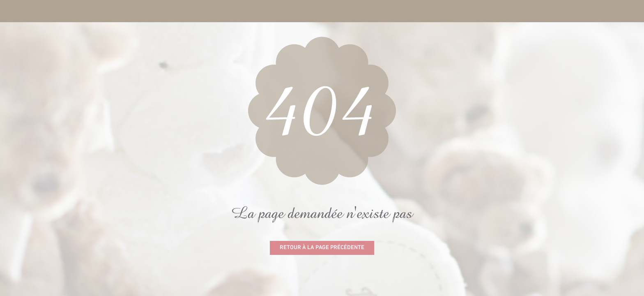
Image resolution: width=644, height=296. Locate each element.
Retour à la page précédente (322, 248)
